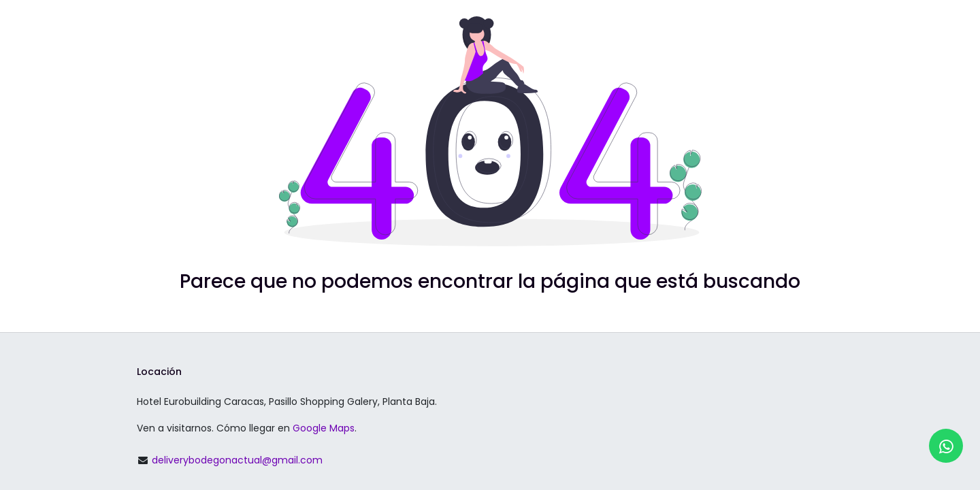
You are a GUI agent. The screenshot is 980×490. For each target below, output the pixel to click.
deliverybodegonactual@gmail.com (237, 460)
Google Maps (324, 428)
